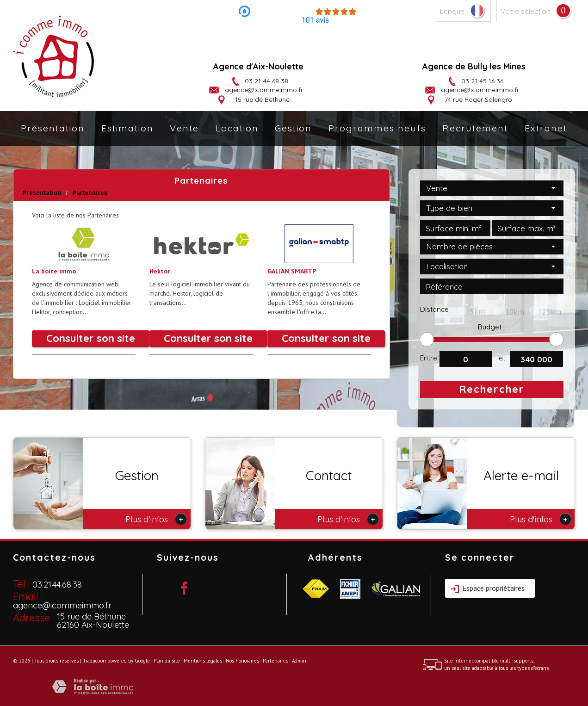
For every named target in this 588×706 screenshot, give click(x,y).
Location (237, 128)
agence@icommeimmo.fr (264, 90)
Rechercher (492, 389)
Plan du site (167, 661)
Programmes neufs (377, 128)
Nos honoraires (242, 661)
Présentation (53, 128)
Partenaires (275, 661)
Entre (429, 358)
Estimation (127, 128)
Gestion (293, 128)
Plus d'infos (156, 519)
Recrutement (475, 128)
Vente (184, 128)
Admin (299, 661)
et (502, 358)
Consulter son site (91, 338)
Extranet (546, 128)
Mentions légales (203, 661)
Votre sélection (526, 11)
